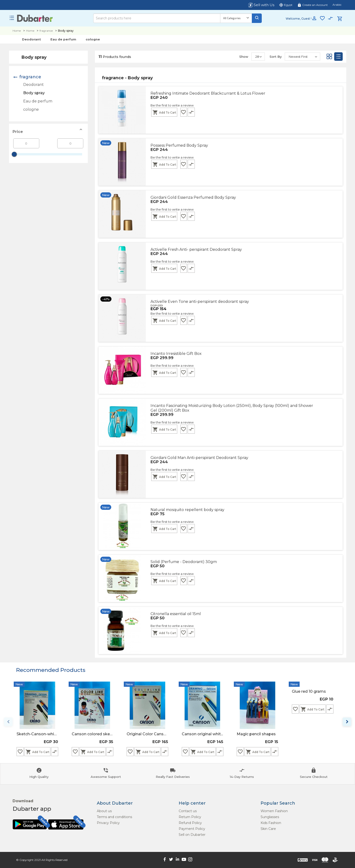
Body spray (34, 93)
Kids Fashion (271, 823)
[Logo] (35, 18)
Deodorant (31, 39)
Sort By (276, 57)
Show (244, 57)
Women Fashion (274, 811)
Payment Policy (192, 829)
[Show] (258, 57)
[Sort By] (302, 57)
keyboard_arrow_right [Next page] (347, 722)
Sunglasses (270, 817)
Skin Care (268, 829)
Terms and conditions (114, 817)
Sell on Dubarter (192, 835)
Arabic (337, 5)
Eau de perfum (63, 39)
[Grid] (329, 58)
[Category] (236, 18)
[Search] (157, 18)
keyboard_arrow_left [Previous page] (8, 722)
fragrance (46, 31)
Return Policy (190, 817)
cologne (93, 39)
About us (104, 811)
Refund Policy (190, 823)
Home (17, 31)
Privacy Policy (108, 823)
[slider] (14, 154)
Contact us (188, 811)
